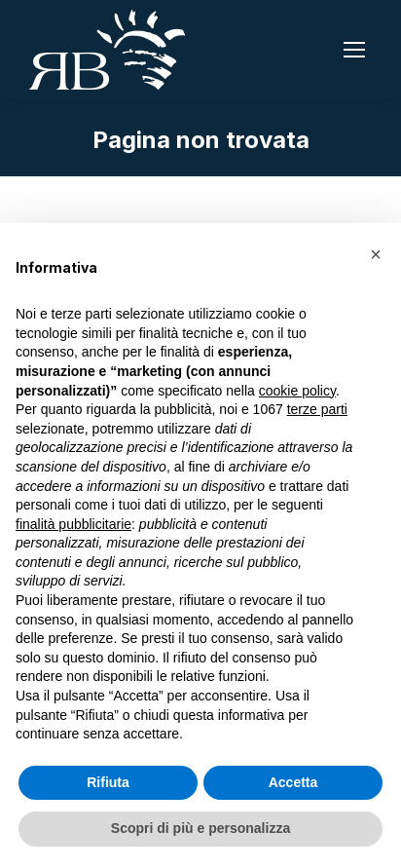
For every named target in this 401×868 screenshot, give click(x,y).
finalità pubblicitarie (73, 524)
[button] (376, 254)
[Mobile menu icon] (354, 50)
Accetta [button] (293, 782)
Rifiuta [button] (108, 782)
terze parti (317, 409)
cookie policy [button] (297, 391)
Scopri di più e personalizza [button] (200, 828)
